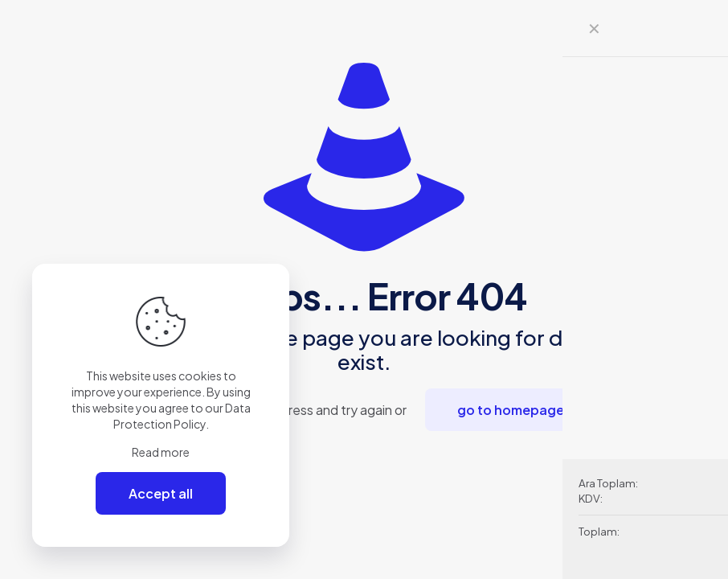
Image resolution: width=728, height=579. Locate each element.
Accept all (161, 493)
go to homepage (511, 410)
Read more (161, 452)
